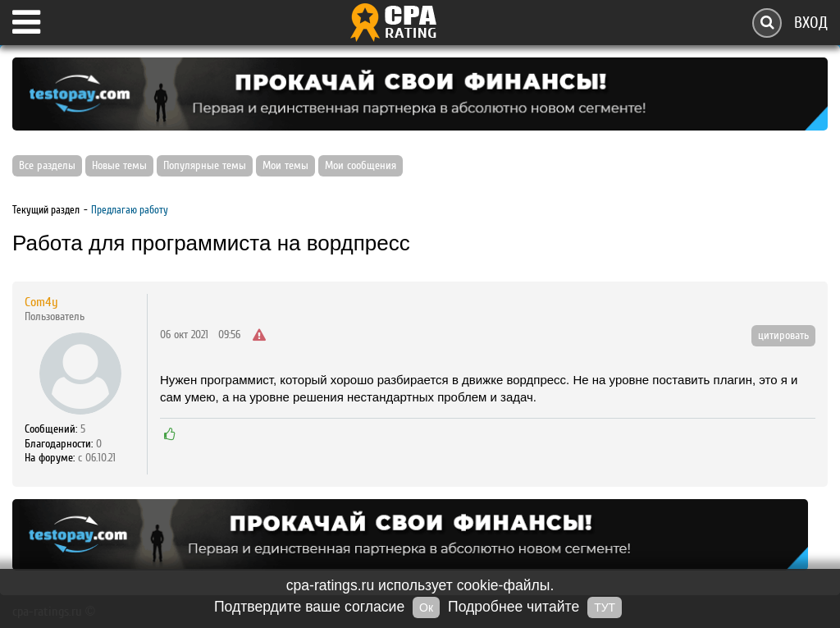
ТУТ (605, 607)
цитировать (783, 336)
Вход (811, 23)
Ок (426, 607)
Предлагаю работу (130, 210)
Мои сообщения (361, 166)
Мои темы (285, 166)
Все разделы (47, 166)
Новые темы (119, 166)
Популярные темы (205, 166)
